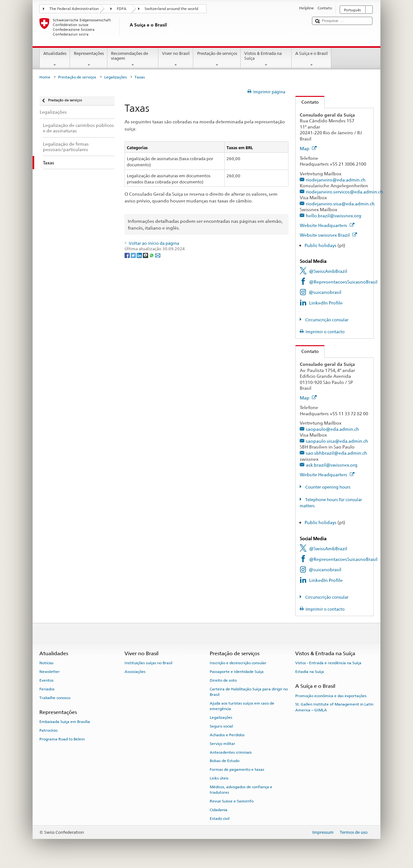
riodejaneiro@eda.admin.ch (336, 180)
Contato (307, 102)
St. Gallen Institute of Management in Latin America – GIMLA (334, 707)
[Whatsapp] (152, 255)
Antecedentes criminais (231, 752)
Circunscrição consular (326, 320)
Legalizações (116, 77)
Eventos (46, 680)
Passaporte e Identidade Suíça (237, 672)
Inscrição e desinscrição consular (238, 663)
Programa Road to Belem (62, 739)
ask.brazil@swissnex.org (332, 465)
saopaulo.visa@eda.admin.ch (337, 441)
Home (45, 77)
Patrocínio (48, 730)
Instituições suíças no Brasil (148, 663)
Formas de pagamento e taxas (237, 770)
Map (308, 148)
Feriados (47, 689)
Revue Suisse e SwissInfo (232, 801)
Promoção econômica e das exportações (331, 696)
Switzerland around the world (171, 9)
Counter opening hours (327, 487)
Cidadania (219, 810)
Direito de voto (223, 680)
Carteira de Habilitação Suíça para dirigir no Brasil (249, 692)
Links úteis (219, 778)
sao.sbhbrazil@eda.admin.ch (337, 453)
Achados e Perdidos (227, 735)
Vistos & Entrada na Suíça (266, 59)
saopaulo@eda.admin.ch (332, 429)
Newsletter (50, 672)
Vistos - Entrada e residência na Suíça (328, 663)
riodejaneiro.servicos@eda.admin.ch (344, 192)
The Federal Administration (74, 9)
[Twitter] (134, 255)
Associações (135, 672)
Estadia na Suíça (310, 672)
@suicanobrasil (325, 292)
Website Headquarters (327, 225)
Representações (89, 59)
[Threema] (146, 255)
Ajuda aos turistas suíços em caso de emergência (242, 706)
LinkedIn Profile (326, 303)
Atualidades (55, 59)
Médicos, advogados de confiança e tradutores (241, 790)
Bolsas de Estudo (225, 761)
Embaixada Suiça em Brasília (65, 722)
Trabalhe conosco (55, 697)
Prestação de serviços (217, 59)
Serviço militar (222, 744)
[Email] (158, 255)
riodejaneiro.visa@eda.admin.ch (340, 204)
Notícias (46, 663)
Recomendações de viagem (133, 59)
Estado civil (220, 819)
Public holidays (321, 245)
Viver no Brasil (176, 59)
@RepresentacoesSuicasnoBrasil (343, 282)
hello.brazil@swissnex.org (334, 216)
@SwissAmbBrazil (328, 271)
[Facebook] (128, 255)
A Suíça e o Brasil (312, 59)
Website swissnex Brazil (328, 235)
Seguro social (221, 726)
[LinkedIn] (140, 255)
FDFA (122, 9)
